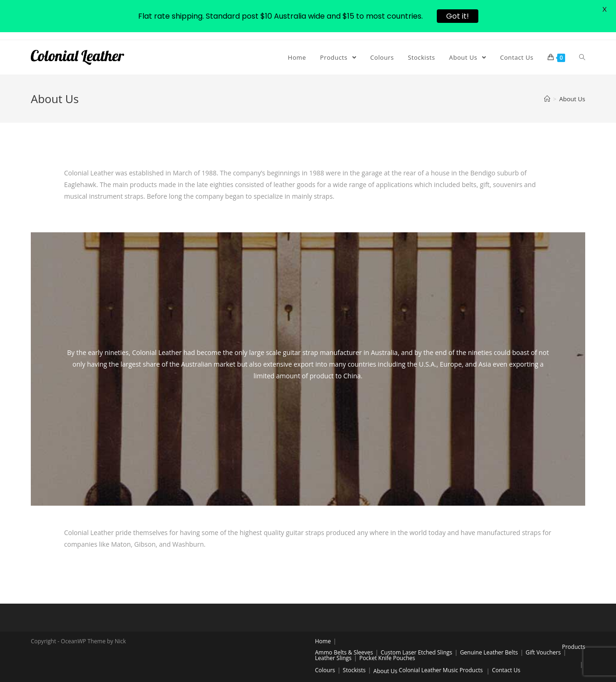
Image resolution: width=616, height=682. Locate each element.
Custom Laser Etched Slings (416, 652)
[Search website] (582, 57)
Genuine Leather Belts (489, 652)
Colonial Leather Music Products (441, 670)
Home (323, 641)
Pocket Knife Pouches (387, 658)
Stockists (354, 670)
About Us (385, 671)
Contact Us (506, 670)
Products (574, 647)
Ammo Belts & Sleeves (344, 652)
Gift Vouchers (543, 652)
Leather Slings (333, 658)
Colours (325, 670)
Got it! (458, 16)
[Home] (547, 99)
